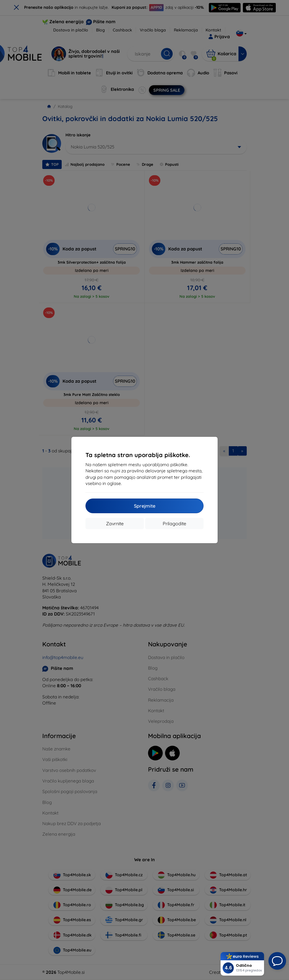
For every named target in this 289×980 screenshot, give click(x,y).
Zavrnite (115, 524)
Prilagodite (174, 524)
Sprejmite (145, 506)
